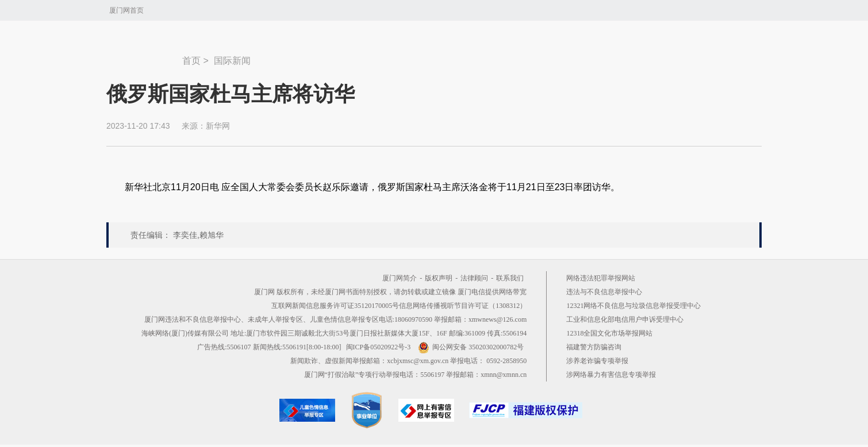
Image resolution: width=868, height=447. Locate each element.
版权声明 (439, 278)
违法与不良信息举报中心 (604, 292)
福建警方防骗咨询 (594, 347)
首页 (191, 61)
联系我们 (510, 278)
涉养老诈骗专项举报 (597, 361)
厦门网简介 (400, 278)
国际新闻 (232, 61)
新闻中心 (144, 55)
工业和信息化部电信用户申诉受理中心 (625, 319)
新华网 (218, 126)
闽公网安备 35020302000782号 (471, 347)
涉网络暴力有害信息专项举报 (611, 375)
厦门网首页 (126, 10)
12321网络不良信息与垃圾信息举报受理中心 (633, 306)
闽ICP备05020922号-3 (379, 347)
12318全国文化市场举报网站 (609, 333)
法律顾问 (474, 278)
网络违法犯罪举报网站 (601, 278)
